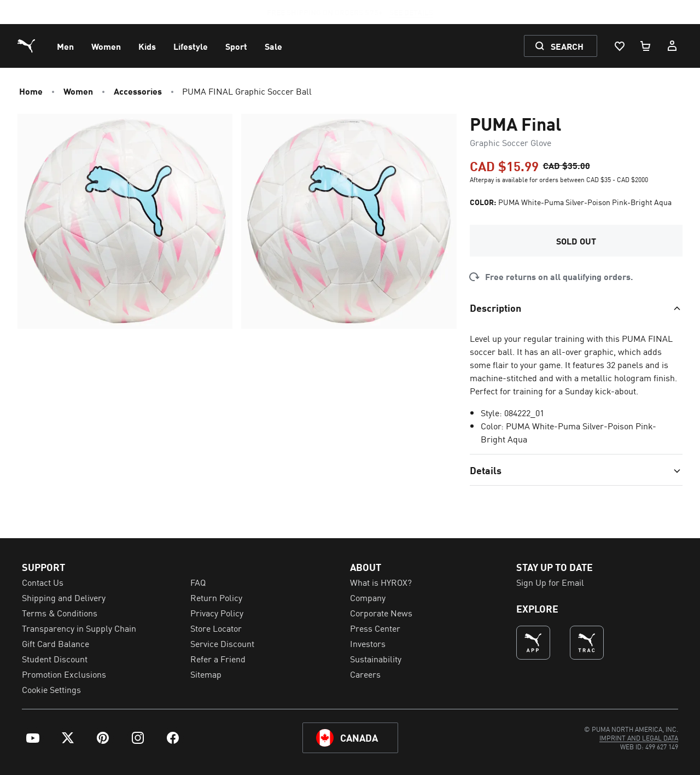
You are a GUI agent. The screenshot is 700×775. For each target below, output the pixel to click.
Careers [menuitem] (365, 674)
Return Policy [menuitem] (216, 597)
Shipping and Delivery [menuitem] (64, 597)
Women (78, 91)
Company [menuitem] (368, 597)
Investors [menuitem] (368, 643)
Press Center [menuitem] (375, 628)
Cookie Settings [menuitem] (51, 689)
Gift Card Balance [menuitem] (56, 643)
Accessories (138, 91)
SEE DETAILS (411, 12)
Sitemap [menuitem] (206, 674)
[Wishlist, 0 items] (619, 46)
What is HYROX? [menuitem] (381, 582)
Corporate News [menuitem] (381, 613)
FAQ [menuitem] (198, 582)
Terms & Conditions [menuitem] (60, 613)
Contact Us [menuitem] (43, 582)
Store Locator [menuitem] (216, 628)
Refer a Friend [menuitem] (218, 659)
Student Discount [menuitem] (55, 659)
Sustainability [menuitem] (376, 659)
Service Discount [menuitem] (222, 643)
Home (31, 91)
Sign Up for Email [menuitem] (550, 582)
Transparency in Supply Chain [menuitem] (79, 628)
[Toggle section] (576, 307)
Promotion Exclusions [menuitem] (64, 674)
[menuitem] (65, 46)
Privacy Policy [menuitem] (217, 613)
